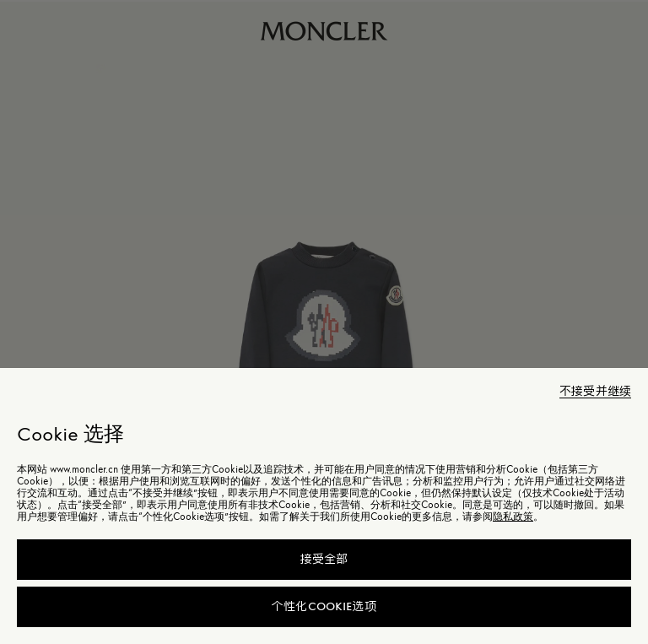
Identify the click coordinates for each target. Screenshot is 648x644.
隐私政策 (513, 517)
